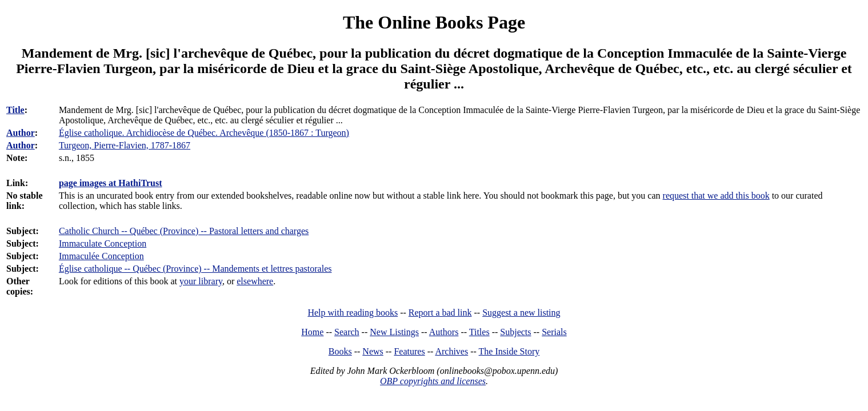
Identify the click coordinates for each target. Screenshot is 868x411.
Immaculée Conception (101, 256)
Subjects (515, 332)
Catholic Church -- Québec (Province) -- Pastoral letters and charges (184, 231)
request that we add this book (716, 196)
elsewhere (255, 281)
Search (347, 332)
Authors (444, 332)
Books (340, 351)
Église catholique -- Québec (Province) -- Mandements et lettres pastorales (195, 269)
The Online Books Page (434, 22)
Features (409, 351)
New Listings (394, 332)
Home (312, 332)
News (373, 351)
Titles (479, 332)
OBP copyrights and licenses (433, 381)
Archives (451, 351)
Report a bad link (440, 313)
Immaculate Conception (103, 243)
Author (21, 133)
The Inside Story (509, 351)
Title (15, 110)
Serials (554, 332)
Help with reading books (353, 313)
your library (201, 281)
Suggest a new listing (521, 313)
